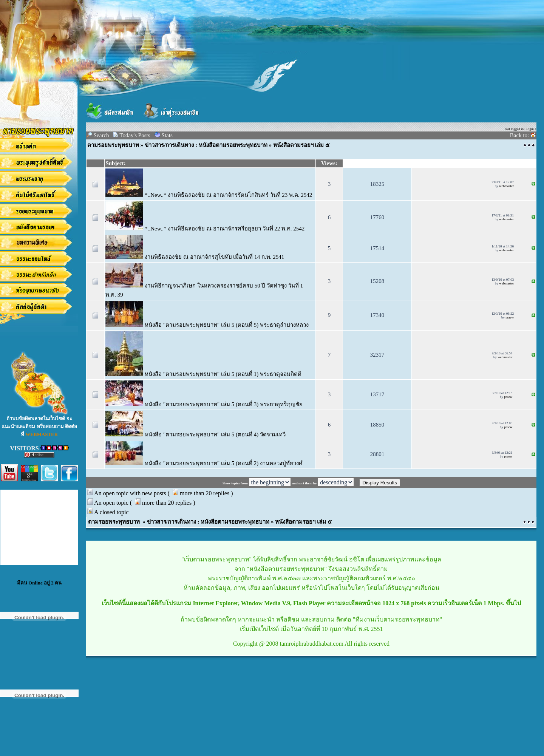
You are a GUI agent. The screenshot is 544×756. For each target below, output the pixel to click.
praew (510, 317)
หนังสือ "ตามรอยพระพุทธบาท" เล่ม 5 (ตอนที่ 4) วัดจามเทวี (195, 434)
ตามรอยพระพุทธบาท (113, 145)
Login (530, 129)
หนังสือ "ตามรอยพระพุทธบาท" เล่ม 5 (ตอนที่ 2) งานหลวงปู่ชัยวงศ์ (204, 463)
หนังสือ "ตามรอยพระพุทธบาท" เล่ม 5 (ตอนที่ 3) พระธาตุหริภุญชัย (204, 404)
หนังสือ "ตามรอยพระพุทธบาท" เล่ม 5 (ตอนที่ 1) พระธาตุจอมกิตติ (203, 374)
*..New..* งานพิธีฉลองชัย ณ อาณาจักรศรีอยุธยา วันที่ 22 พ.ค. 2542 (205, 229)
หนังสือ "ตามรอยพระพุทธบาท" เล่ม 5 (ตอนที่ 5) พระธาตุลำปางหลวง (207, 325)
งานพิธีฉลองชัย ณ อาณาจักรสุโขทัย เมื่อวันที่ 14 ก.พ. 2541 (195, 257)
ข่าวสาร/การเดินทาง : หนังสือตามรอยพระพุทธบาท (207, 145)
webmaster (506, 186)
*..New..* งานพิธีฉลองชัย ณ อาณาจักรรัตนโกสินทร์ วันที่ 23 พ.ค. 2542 (209, 195)
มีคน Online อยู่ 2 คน (39, 583)
